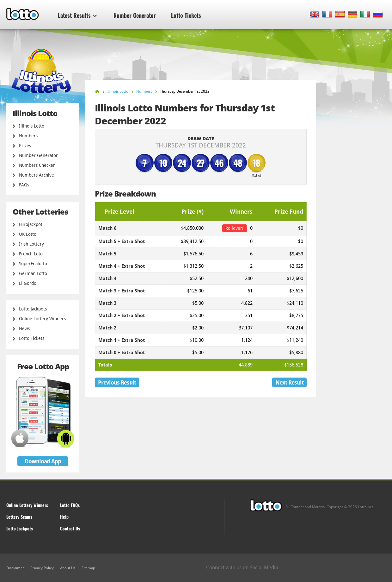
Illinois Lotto (32, 126)
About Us (68, 568)
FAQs (24, 185)
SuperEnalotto (33, 264)
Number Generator (135, 15)
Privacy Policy (42, 568)
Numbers (28, 136)
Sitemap (88, 568)
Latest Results (77, 15)
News (24, 329)
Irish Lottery (31, 244)
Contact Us (70, 528)
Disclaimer (15, 568)
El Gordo (28, 283)
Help (64, 517)
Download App (43, 461)
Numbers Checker (37, 165)
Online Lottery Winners (42, 319)
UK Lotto (28, 234)
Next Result (289, 382)
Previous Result (117, 382)
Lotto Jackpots (33, 309)
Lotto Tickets (186, 15)
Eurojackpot (31, 224)
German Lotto (33, 273)
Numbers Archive (37, 175)
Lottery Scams (19, 517)
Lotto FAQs (70, 505)
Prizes (25, 146)
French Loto (31, 254)
